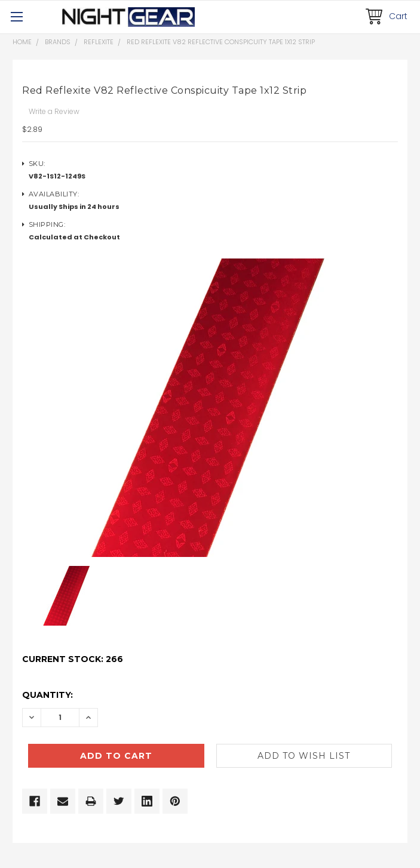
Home (22, 42)
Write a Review (54, 111)
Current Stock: (73, 659)
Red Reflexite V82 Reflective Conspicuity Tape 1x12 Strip (221, 42)
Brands (58, 42)
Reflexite (99, 42)
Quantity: (47, 695)
